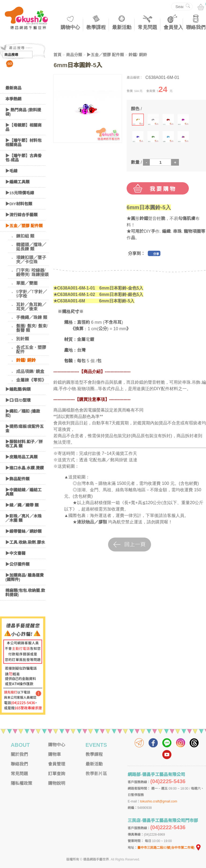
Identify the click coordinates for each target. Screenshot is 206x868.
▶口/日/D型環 (18, 400)
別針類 (23, 339)
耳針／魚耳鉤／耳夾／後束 (31, 307)
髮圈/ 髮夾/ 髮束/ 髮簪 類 (32, 328)
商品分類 (74, 55)
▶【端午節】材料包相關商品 (23, 142)
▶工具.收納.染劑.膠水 (25, 542)
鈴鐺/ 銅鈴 (26, 360)
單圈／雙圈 (27, 283)
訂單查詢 (57, 774)
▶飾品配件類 (17, 479)
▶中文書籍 (15, 553)
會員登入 (173, 27)
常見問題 (148, 27)
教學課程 (96, 27)
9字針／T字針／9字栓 (32, 294)
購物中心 (70, 27)
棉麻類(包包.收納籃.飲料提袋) (25, 593)
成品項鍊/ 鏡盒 (30, 372)
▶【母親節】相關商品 (23, 127)
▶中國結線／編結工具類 (23, 492)
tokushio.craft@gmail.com (159, 801)
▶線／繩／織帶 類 (22, 505)
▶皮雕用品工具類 (21, 457)
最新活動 (122, 27)
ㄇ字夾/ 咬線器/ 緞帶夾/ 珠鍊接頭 (32, 273)
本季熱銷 (13, 99)
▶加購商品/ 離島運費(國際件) (25, 577)
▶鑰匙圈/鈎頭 (18, 389)
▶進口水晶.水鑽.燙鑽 (25, 468)
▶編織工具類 (17, 182)
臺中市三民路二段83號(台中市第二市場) (169, 848)
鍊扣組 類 (25, 236)
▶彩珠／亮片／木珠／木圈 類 (23, 518)
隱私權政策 (21, 783)
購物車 (54, 754)
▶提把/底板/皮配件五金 (25, 429)
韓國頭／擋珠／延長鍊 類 (31, 247)
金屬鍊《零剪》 (31, 380)
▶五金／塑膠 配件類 (24, 226)
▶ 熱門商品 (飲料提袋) (23, 112)
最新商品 (13, 88)
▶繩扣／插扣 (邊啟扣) (23, 413)
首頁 (57, 55)
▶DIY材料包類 (19, 204)
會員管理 (57, 764)
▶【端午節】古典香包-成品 (23, 158)
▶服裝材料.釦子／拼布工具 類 (24, 444)
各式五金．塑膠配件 (31, 350)
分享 (156, 254)
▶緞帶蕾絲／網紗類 (23, 531)
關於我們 (19, 754)
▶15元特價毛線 (20, 193)
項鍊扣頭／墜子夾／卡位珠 (31, 260)
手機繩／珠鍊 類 (32, 317)
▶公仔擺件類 (17, 564)
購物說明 (57, 783)
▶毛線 (11, 171)
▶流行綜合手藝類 (21, 215)
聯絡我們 (196, 27)
